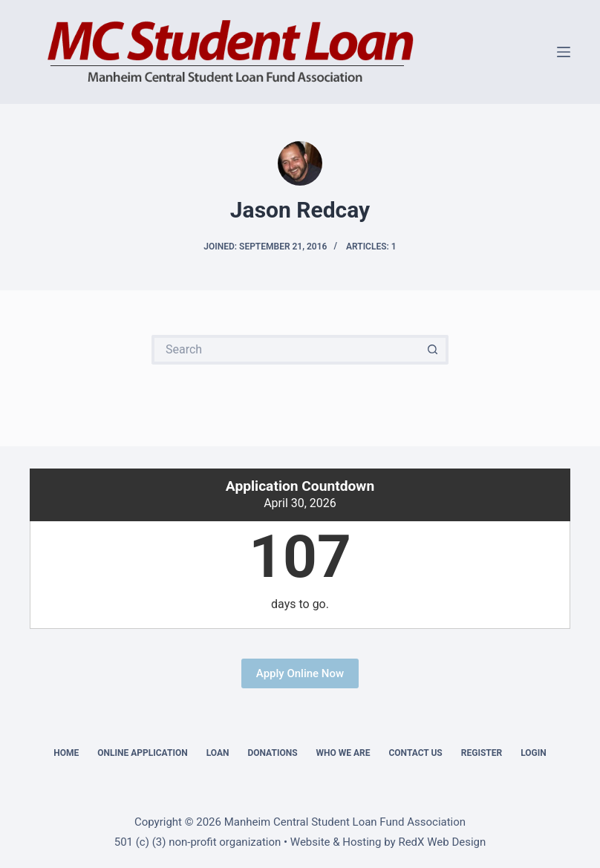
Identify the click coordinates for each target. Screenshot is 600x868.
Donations (272, 753)
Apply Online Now (300, 673)
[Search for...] (285, 350)
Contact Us (415, 753)
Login (534, 753)
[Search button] (434, 350)
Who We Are (343, 753)
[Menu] (564, 52)
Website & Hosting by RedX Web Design (388, 842)
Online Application (142, 753)
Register (482, 753)
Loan (218, 753)
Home (66, 753)
